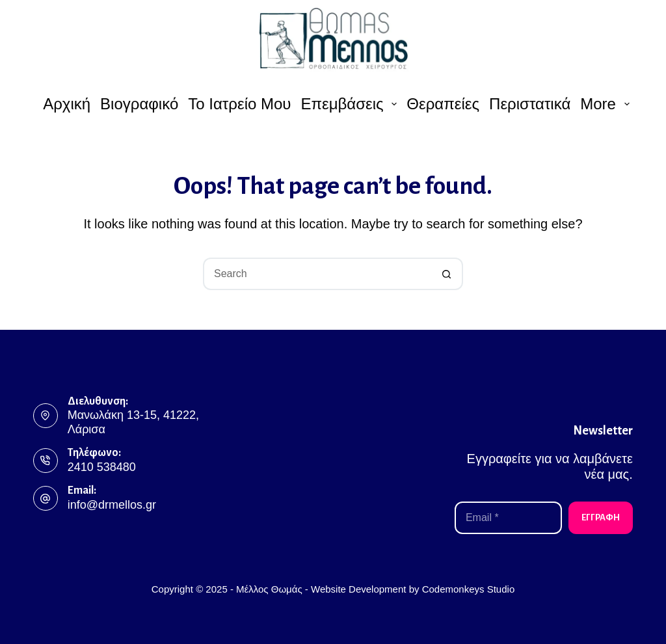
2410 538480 (102, 467)
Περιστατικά (530, 104)
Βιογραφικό (139, 104)
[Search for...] (317, 274)
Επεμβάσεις (350, 104)
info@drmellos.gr (112, 505)
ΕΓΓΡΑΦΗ (601, 517)
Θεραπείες (443, 104)
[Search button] (447, 274)
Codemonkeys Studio (469, 589)
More (606, 104)
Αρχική (67, 104)
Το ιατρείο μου (239, 104)
